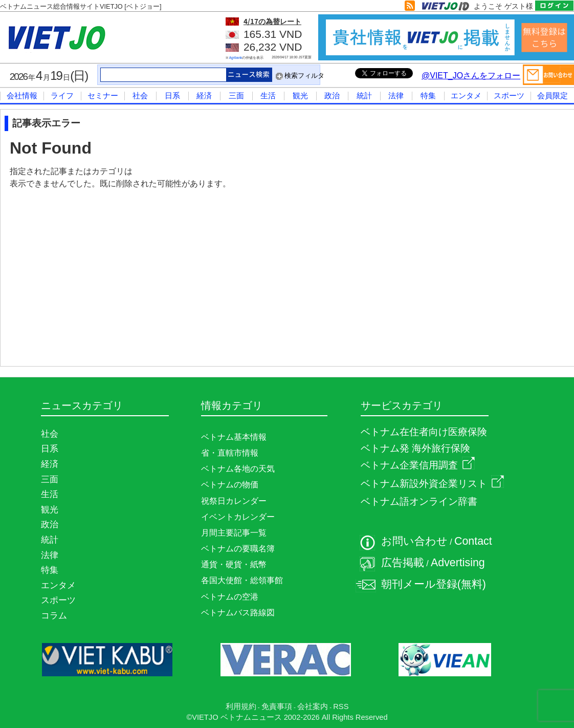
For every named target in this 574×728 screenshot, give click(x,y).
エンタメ (466, 95)
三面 (236, 95)
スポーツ (509, 95)
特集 (428, 95)
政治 (332, 95)
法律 (396, 95)
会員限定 (553, 95)
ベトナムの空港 (230, 597)
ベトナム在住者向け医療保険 (424, 432)
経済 (204, 95)
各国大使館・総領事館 (242, 580)
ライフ (62, 95)
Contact (473, 541)
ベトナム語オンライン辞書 (419, 501)
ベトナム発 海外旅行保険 (415, 448)
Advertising (458, 563)
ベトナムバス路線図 (238, 613)
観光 (300, 95)
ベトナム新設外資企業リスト (432, 484)
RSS (341, 706)
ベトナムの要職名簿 (238, 549)
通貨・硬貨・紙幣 (234, 564)
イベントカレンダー (238, 517)
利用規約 (241, 706)
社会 (140, 95)
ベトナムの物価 (230, 485)
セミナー (103, 95)
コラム (54, 615)
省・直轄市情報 (230, 453)
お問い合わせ (414, 541)
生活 (268, 95)
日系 (172, 95)
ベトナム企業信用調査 (418, 465)
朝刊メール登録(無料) (434, 584)
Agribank (236, 58)
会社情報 (22, 95)
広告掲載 (403, 563)
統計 (364, 95)
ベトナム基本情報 (234, 437)
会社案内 (313, 706)
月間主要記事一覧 (234, 533)
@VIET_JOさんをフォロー (471, 76)
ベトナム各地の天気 (238, 469)
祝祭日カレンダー (234, 501)
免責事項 (277, 706)
